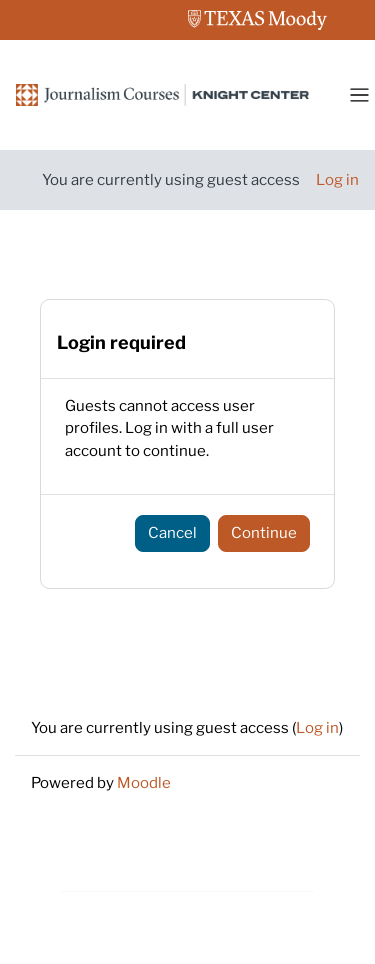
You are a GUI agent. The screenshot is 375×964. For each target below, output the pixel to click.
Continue (264, 533)
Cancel (172, 533)
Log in (337, 180)
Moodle (144, 783)
